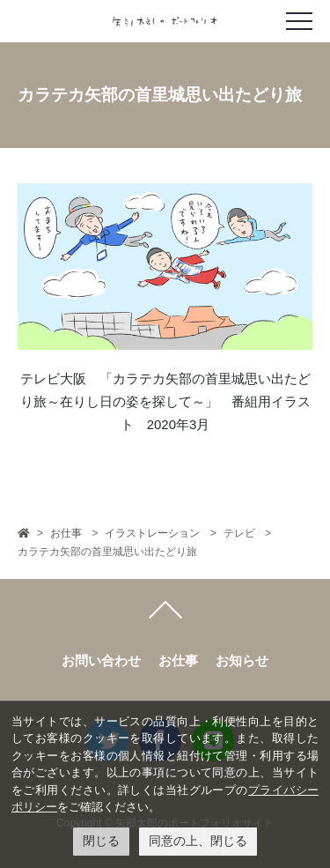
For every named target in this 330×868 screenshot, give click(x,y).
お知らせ (242, 660)
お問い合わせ (101, 660)
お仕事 (66, 533)
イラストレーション (152, 533)
